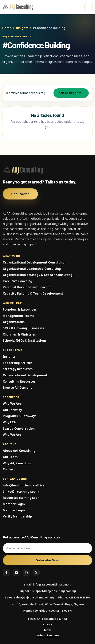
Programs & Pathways (20, 416)
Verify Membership (17, 516)
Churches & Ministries (19, 334)
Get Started (20, 194)
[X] (36, 573)
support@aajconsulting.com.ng (54, 591)
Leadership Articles (18, 363)
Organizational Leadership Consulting (32, 269)
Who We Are (12, 404)
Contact (9, 469)
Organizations (14, 322)
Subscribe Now (47, 560)
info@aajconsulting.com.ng (52, 584)
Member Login (14, 504)
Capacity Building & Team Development (33, 293)
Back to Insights (71, 93)
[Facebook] (6, 573)
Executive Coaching (18, 281)
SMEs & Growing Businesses (24, 328)
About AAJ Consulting (19, 451)
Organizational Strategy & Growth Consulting (38, 275)
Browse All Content (17, 388)
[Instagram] (26, 573)
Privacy (47, 624)
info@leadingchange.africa (24, 485)
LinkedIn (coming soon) (21, 492)
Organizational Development (25, 375)
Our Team (10, 457)
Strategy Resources (18, 369)
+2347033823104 (79, 597)
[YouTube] (16, 573)
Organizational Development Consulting (34, 262)
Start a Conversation (19, 429)
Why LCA (9, 422)
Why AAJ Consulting (18, 463)
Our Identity (12, 410)
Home (7, 28)
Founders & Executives (20, 309)
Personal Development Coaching (28, 287)
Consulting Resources (19, 381)
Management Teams (19, 316)
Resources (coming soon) (22, 498)
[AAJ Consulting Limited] (19, 7)
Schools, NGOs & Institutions (25, 340)
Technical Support (48, 635)
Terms (47, 630)
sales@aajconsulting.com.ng (34, 597)
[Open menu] (89, 7)
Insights (22, 28)
